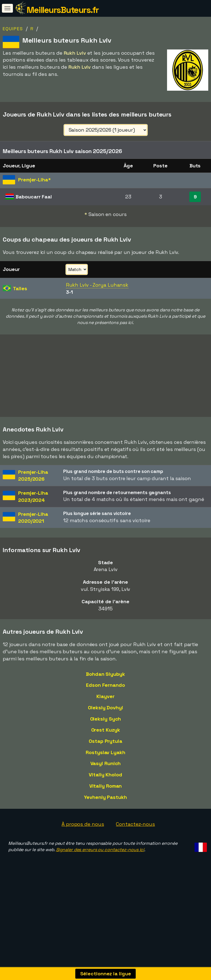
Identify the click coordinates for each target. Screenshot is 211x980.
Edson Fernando (105, 711)
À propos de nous (83, 850)
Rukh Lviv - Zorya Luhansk (97, 285)
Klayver (105, 722)
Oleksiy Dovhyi (105, 734)
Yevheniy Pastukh (105, 823)
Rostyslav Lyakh (105, 778)
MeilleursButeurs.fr (63, 10)
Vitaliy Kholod (105, 801)
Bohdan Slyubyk (105, 700)
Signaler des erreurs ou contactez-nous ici (100, 876)
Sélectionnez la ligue (106, 974)
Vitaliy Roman (106, 812)
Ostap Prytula (105, 767)
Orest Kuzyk (106, 756)
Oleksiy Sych (106, 745)
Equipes (13, 29)
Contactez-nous (135, 850)
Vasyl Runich (106, 790)
